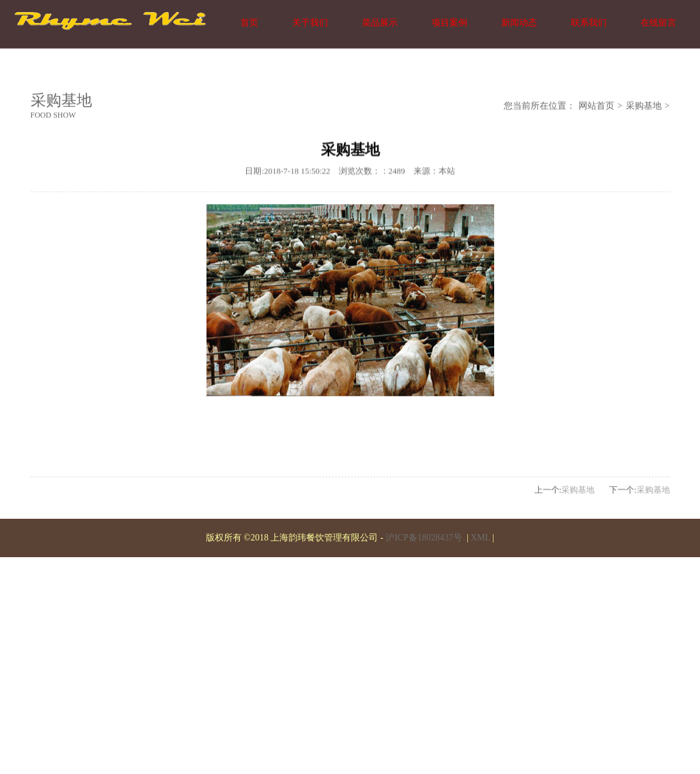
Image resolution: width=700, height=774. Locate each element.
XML (480, 538)
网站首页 (596, 107)
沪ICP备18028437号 (425, 538)
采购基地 (644, 107)
